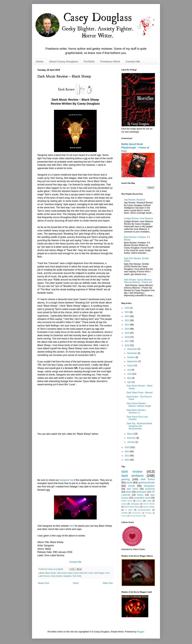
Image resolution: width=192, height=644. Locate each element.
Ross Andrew (57, 576)
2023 (127, 316)
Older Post (108, 583)
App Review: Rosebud (135, 200)
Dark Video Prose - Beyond (140, 393)
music (91, 573)
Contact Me (133, 61)
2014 (127, 451)
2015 (127, 447)
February (132, 438)
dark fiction (148, 479)
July (129, 370)
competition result (142, 498)
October (131, 357)
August (131, 366)
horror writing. (149, 507)
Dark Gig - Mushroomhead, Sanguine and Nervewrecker (140, 426)
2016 (127, 345)
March (130, 434)
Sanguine (67, 576)
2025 (127, 308)
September (133, 361)
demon (139, 501)
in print (129, 510)
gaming (126, 479)
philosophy (141, 492)
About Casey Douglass (64, 61)
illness (140, 495)
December (132, 349)
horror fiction (149, 504)
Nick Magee (99, 573)
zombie (124, 513)
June (130, 374)
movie (131, 486)
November (132, 353)
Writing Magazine (136, 516)
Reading (148, 513)
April (130, 382)
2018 (127, 337)
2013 (127, 456)
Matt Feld (83, 573)
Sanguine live (66, 480)
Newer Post (44, 583)
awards (124, 516)
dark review (62, 573)
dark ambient (132, 476)
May (130, 378)
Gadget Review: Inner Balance (138, 218)
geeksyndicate (146, 483)
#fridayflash (149, 486)
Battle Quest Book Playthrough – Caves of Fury (135, 148)
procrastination (144, 510)
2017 (127, 341)
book (129, 483)
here (72, 526)
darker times (127, 501)
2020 (127, 329)
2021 (127, 325)
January (131, 442)
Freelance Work (110, 61)
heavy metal (73, 573)
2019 (127, 333)
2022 (127, 320)
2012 (127, 460)
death (129, 492)
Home (40, 61)
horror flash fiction (132, 507)
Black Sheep (50, 573)
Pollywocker (137, 513)
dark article (132, 489)
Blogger (140, 632)
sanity (124, 504)
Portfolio (89, 61)
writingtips (135, 504)
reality (149, 501)
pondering (150, 489)
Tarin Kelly (77, 576)
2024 (127, 312)
